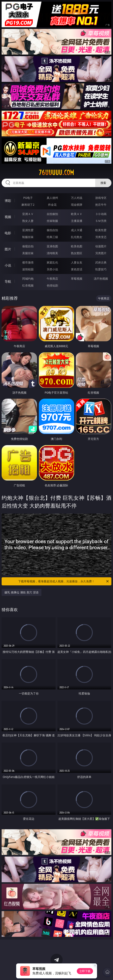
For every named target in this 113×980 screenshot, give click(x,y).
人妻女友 (77, 262)
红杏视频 (28, 285)
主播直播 (77, 221)
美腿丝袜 (28, 253)
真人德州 (52, 198)
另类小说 (52, 269)
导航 (8, 281)
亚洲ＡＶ (28, 214)
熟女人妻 (28, 221)
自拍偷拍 (52, 214)
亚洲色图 (52, 246)
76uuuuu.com (56, 173)
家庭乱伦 (52, 262)
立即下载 (85, 971)
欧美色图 (77, 246)
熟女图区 (77, 253)
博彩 (8, 201)
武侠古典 (101, 262)
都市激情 (28, 262)
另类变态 (101, 237)
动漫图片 (101, 246)
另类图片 (101, 253)
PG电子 (28, 198)
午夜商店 (52, 279)
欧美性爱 (101, 230)
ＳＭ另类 (101, 221)
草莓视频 (77, 279)
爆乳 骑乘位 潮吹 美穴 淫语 (22, 592)
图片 (8, 249)
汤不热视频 (101, 279)
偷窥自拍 (28, 246)
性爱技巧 (101, 269)
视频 (8, 217)
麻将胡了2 (28, 205)
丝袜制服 (52, 221)
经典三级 (52, 237)
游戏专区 (101, 198)
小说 (8, 265)
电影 (8, 233)
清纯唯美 (52, 253)
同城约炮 (28, 279)
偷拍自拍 (52, 230)
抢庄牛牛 (101, 205)
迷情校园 (28, 269)
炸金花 (52, 205)
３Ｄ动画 (101, 214)
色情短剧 (52, 285)
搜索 (103, 183)
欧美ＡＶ (77, 214)
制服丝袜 (28, 237)
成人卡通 (77, 230)
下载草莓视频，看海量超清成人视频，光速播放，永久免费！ (64, 581)
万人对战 (77, 198)
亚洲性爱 (28, 230)
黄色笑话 (77, 269)
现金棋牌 (77, 205)
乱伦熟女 (77, 237)
